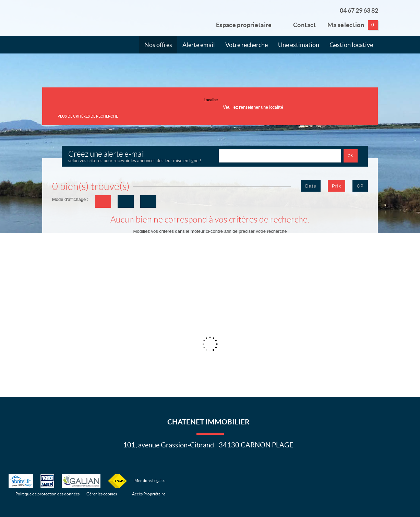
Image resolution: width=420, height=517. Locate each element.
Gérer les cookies (102, 494)
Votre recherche (247, 45)
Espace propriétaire (240, 24)
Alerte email (199, 45)
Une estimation (299, 45)
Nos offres (158, 45)
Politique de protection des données (47, 494)
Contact (299, 24)
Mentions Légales (150, 480)
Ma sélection (353, 25)
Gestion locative (351, 45)
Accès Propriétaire (149, 494)
